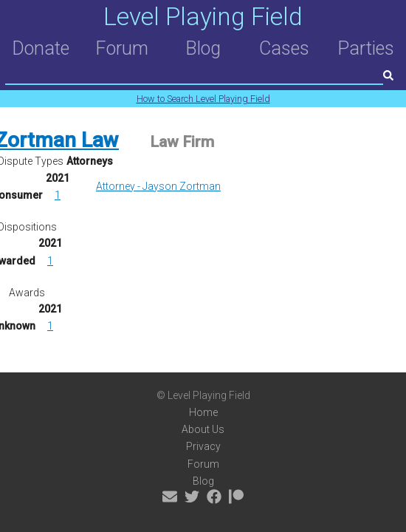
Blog (203, 48)
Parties (366, 48)
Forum (122, 48)
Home (203, 412)
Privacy (203, 446)
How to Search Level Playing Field (203, 99)
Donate (41, 48)
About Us (203, 429)
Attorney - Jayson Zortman (158, 186)
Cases (284, 48)
